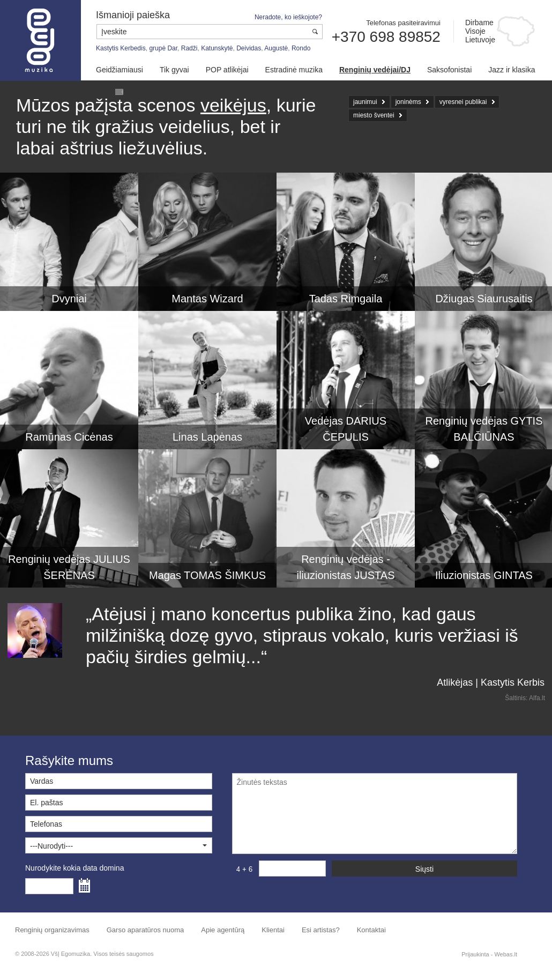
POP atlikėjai (227, 70)
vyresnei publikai (463, 102)
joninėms (408, 102)
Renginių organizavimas (52, 930)
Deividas (249, 48)
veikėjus (233, 105)
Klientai (273, 930)
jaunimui (365, 102)
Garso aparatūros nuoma (146, 930)
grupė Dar (163, 48)
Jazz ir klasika (512, 70)
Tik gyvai (174, 70)
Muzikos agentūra (40, 40)
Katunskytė (217, 48)
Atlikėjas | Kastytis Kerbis (491, 682)
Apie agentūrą (223, 930)
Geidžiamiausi (120, 70)
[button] (119, 845)
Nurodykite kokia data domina (74, 868)
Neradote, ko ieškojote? (288, 17)
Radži (189, 48)
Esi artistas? (321, 930)
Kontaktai (371, 930)
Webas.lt (506, 954)
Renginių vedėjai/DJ (375, 70)
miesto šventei (374, 115)
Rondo (301, 48)
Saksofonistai (449, 70)
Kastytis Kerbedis (121, 48)
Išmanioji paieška (133, 15)
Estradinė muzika (294, 70)
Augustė (276, 48)
